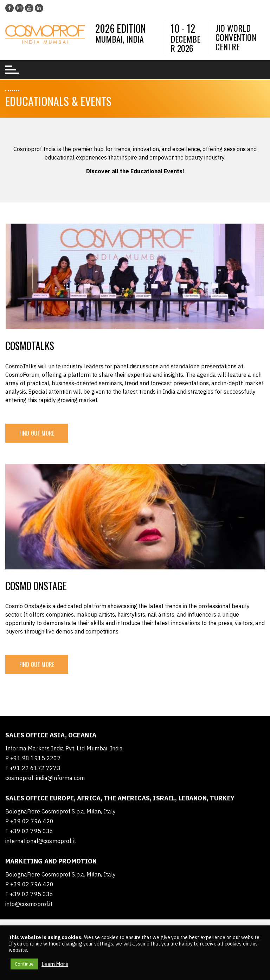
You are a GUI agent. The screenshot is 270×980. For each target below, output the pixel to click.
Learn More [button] (55, 964)
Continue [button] (24, 964)
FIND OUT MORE (37, 433)
